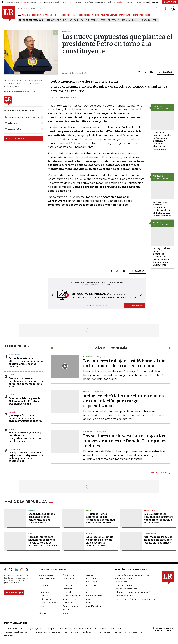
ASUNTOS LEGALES (109, 15)
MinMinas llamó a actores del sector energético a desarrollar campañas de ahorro (101, 518)
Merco (102, 20)
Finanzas (43, 596)
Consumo (44, 585)
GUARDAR (165, 72)
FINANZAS (26, 15)
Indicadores (45, 599)
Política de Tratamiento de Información (133, 592)
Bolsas (12, 429)
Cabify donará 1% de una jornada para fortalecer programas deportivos (158, 540)
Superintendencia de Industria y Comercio (135, 599)
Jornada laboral (130, 20)
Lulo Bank (145, 20)
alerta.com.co (135, 632)
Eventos (90, 592)
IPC (82, 20)
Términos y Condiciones (126, 589)
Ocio (89, 603)
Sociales (43, 613)
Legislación (14, 449)
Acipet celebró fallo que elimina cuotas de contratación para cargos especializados (123, 401)
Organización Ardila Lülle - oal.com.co (163, 629)
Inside (89, 599)
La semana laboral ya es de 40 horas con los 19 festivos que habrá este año (24, 401)
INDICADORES (137, 15)
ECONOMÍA (36, 15)
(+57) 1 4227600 (12, 583)
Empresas (44, 592)
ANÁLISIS (96, 15)
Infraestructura (70, 599)
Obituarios (68, 603)
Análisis (90, 575)
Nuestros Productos (124, 578)
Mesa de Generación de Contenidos (132, 575)
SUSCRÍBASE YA (135, 306)
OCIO (56, 15)
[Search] (156, 9)
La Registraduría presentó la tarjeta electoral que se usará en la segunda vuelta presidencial (26, 457)
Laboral (13, 375)
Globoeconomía (94, 596)
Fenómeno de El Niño (57, 20)
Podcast (43, 606)
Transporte (150, 533)
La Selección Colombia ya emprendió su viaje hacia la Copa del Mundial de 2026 (100, 541)
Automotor (15, 355)
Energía (12, 412)
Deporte (91, 533)
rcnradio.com (87, 632)
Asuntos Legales (47, 578)
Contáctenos (121, 582)
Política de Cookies (124, 596)
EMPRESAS (47, 15)
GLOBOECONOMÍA (67, 15)
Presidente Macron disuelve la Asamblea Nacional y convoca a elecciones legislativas (162, 141)
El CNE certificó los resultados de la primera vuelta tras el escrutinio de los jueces (159, 518)
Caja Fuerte (68, 578)
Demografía (114, 20)
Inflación (73, 20)
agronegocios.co (37, 628)
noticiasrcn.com (104, 632)
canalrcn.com (71, 632)
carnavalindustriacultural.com (48, 632)
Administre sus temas (17, 138)
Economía (91, 585)
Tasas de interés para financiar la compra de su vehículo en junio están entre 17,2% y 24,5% (43, 541)
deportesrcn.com (13, 635)
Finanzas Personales (72, 596)
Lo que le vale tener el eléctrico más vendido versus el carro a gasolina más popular (26, 363)
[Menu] (20, 15)
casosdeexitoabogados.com (18, 632)
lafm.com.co (120, 632)
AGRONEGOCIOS (83, 15)
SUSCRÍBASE (170, 2)
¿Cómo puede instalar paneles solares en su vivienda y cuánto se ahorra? (25, 418)
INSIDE (147, 15)
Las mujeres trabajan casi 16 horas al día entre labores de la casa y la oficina (124, 363)
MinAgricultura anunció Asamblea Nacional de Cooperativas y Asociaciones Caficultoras (162, 257)
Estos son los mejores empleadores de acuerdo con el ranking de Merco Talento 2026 (26, 383)
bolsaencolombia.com (111, 628)
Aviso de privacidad (124, 585)
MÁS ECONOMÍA (159, 473)
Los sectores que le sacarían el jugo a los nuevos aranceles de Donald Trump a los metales (125, 441)
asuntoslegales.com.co (15, 628)
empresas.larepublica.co (60, 628)
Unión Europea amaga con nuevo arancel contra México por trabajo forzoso (42, 518)
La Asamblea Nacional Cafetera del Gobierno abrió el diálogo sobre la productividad (162, 209)
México (32, 511)
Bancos (32, 533)
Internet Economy (48, 603)
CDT (154, 20)
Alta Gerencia (69, 575)
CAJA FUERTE (124, 15)
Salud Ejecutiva (93, 606)
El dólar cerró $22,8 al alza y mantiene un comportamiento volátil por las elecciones (25, 437)
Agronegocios (46, 575)
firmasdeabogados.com (86, 628)
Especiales (68, 592)
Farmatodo (91, 20)
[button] (52, 295)
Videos (66, 613)
